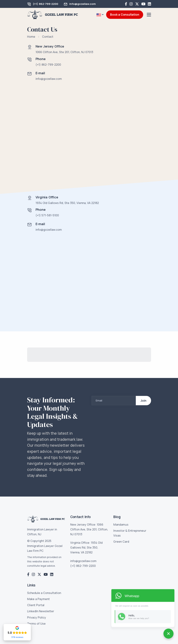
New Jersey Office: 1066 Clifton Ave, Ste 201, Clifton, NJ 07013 (89, 529)
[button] (100, 15)
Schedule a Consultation (44, 593)
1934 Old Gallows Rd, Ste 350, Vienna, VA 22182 (67, 203)
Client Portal (36, 605)
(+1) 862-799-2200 (46, 4)
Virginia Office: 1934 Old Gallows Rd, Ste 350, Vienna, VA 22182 (86, 547)
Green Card (121, 542)
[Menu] (149, 15)
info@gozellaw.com (83, 4)
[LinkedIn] (149, 4)
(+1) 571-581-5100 (47, 215)
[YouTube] (143, 4)
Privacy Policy (37, 617)
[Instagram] (131, 4)
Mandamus (121, 525)
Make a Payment (38, 599)
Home (31, 37)
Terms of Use (36, 624)
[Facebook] (126, 4)
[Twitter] (137, 4)
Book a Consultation (125, 15)
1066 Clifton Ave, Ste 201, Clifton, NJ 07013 (64, 52)
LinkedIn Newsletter (41, 611)
